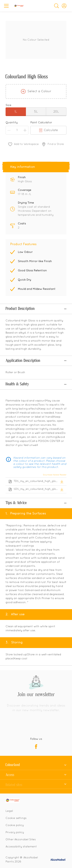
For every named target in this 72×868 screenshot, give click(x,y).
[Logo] (19, 6)
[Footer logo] (16, 771)
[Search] (56, 6)
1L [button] (16, 112)
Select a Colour (36, 91)
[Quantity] (17, 130)
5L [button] (36, 112)
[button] (64, 6)
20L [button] (56, 112)
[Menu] (6, 6)
